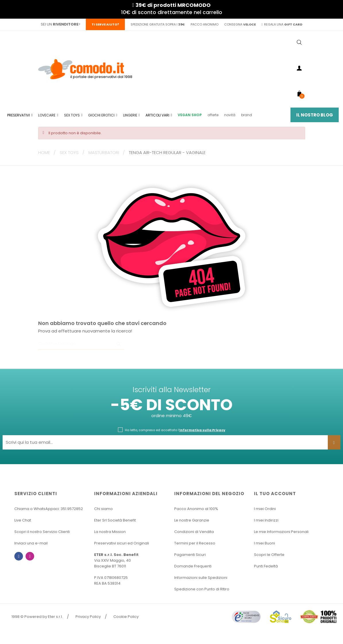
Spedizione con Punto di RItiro (202, 589)
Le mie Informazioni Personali (281, 532)
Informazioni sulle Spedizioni (201, 578)
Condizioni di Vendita (194, 532)
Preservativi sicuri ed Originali (122, 543)
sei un (60, 24)
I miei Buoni (264, 543)
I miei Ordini (265, 509)
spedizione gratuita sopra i (158, 24)
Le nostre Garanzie (192, 520)
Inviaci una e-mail (31, 543)
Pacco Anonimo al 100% (196, 509)
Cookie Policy (126, 617)
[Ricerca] (81, 344)
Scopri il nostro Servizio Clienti (42, 532)
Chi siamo (103, 509)
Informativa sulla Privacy (202, 430)
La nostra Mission (110, 532)
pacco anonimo (205, 24)
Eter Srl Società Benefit (115, 520)
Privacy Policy (88, 617)
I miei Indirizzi (266, 520)
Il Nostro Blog (315, 115)
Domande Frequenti (193, 566)
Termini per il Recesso (195, 543)
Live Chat (23, 520)
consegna (240, 24)
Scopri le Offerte (269, 555)
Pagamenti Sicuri (190, 555)
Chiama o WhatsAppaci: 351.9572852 (49, 509)
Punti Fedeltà (266, 566)
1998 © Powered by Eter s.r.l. (37, 617)
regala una (282, 24)
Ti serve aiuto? (105, 24)
